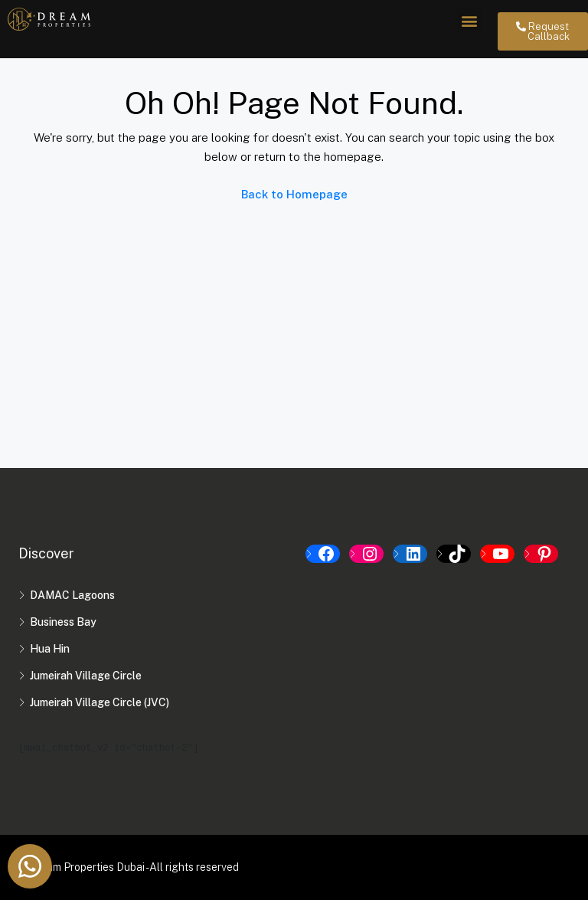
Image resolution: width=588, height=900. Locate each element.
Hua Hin (50, 649)
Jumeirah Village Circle (86, 676)
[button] (470, 20)
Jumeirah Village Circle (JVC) (100, 702)
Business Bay (63, 622)
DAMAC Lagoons (72, 595)
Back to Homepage (294, 194)
